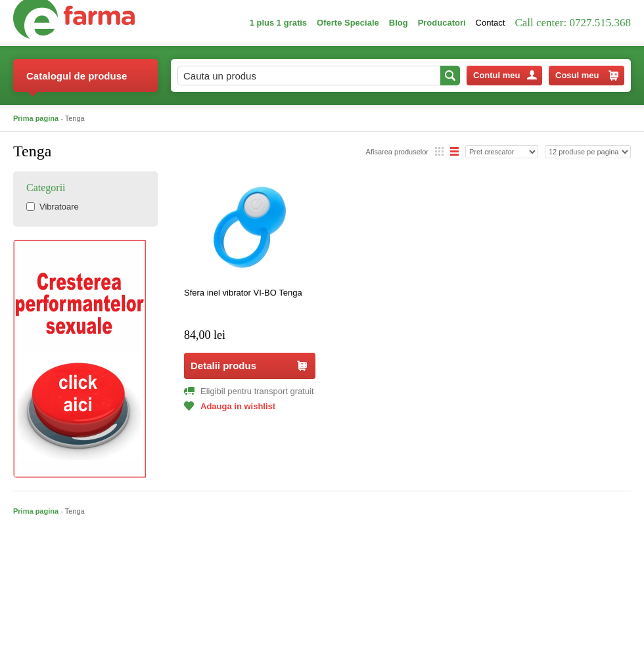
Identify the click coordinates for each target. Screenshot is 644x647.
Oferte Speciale (348, 23)
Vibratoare (53, 207)
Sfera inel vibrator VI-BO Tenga (243, 293)
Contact (491, 23)
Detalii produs (249, 366)
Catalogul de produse (77, 81)
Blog (399, 23)
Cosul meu (587, 76)
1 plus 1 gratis (278, 23)
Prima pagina (36, 118)
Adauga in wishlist (230, 406)
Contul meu (505, 75)
